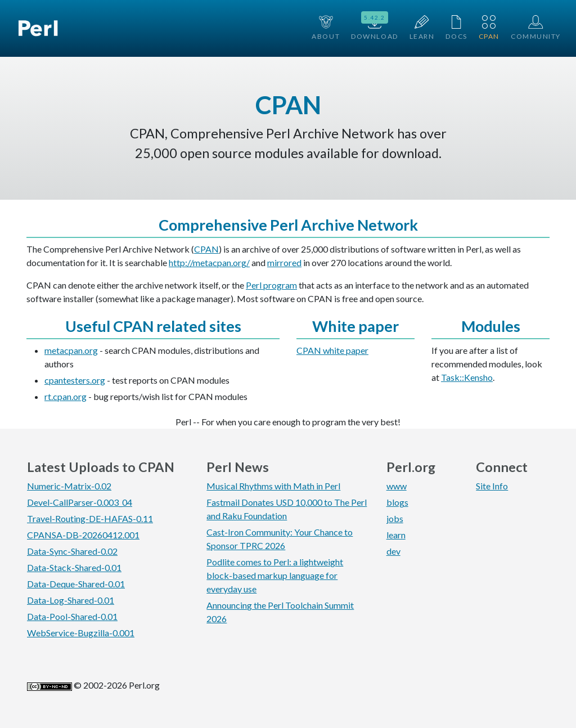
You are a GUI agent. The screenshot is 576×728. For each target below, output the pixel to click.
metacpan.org (71, 350)
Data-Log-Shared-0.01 (71, 600)
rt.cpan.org (66, 396)
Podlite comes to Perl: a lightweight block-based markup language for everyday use (275, 575)
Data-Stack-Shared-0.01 (74, 567)
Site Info (492, 486)
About (326, 28)
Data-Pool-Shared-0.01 (72, 616)
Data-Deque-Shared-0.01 (76, 584)
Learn (422, 28)
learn (396, 535)
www (397, 486)
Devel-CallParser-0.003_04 (80, 502)
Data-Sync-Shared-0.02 (72, 551)
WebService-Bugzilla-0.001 (81, 633)
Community (536, 28)
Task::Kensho (467, 377)
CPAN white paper (332, 350)
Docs (456, 28)
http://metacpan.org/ (209, 262)
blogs (397, 502)
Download (374, 27)
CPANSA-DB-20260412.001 (83, 535)
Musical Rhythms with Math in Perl (273, 486)
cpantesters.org (75, 380)
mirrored (284, 262)
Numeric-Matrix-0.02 (69, 486)
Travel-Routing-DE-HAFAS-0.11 (90, 518)
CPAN (489, 28)
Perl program (271, 285)
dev (393, 551)
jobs (395, 518)
